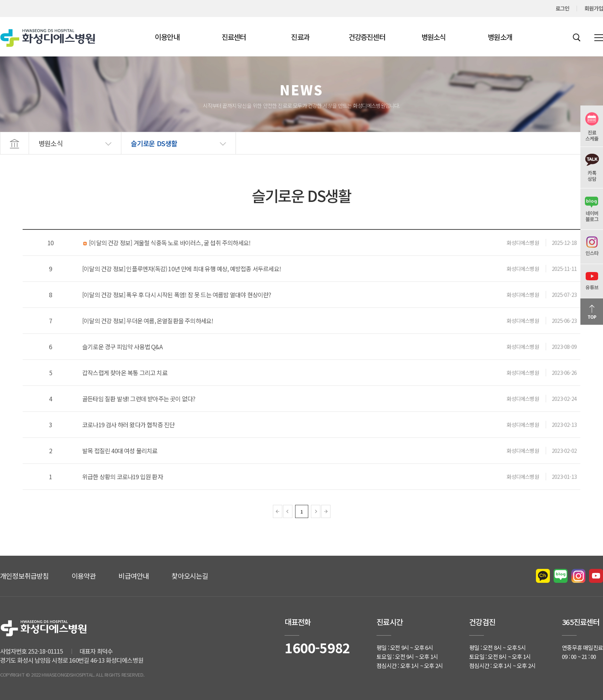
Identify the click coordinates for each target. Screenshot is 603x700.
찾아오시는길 (190, 576)
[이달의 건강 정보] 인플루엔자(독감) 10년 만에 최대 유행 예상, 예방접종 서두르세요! (181, 269)
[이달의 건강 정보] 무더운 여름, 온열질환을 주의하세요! (148, 321)
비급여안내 (134, 576)
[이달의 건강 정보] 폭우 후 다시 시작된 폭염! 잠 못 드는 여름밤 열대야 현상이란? (177, 295)
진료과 (300, 37)
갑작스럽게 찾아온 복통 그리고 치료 (125, 373)
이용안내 (167, 37)
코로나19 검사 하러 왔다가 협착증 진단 (128, 425)
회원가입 (594, 8)
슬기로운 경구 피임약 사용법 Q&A (122, 347)
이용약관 (84, 576)
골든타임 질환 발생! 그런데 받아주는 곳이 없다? (139, 399)
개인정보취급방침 (24, 576)
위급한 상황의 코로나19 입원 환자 (122, 477)
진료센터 (234, 37)
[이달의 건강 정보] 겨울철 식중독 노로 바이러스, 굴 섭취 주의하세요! (166, 243)
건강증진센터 (367, 37)
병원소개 (500, 37)
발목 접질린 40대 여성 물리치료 (120, 451)
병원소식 (434, 37)
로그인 (562, 8)
